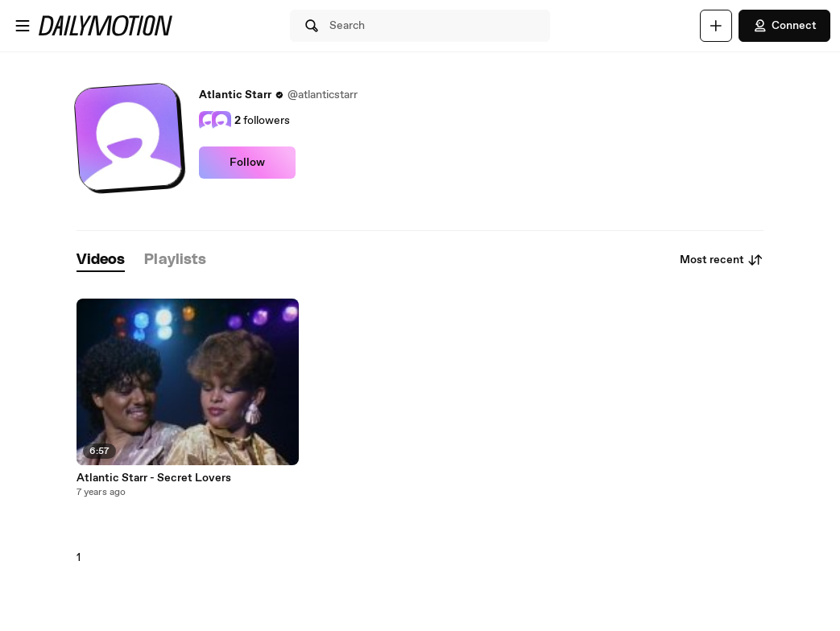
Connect (784, 26)
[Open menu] (23, 26)
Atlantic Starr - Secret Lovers (154, 478)
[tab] (101, 260)
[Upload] (716, 26)
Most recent (722, 260)
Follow (247, 163)
